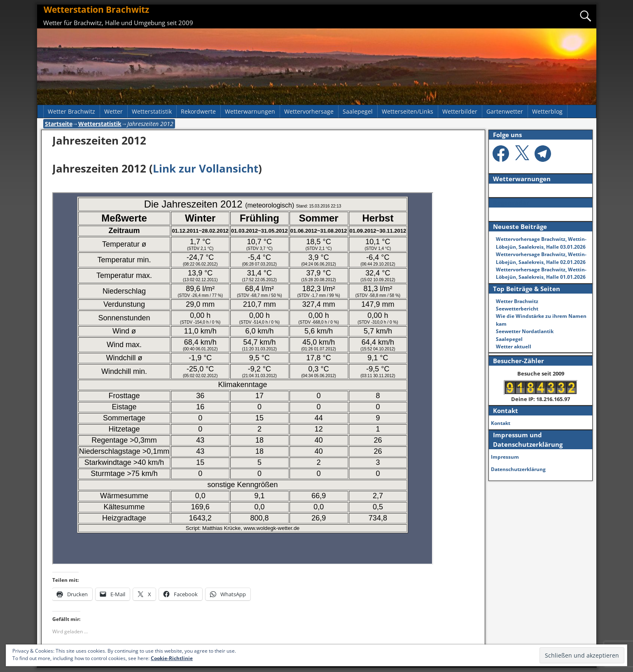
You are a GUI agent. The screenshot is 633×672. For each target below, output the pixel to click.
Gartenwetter (505, 111)
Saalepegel (358, 111)
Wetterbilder (460, 111)
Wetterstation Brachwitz (96, 9)
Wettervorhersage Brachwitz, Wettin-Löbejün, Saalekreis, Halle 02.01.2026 (541, 258)
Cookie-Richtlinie (172, 658)
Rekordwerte (198, 111)
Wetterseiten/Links (408, 111)
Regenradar (511, 203)
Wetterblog (547, 111)
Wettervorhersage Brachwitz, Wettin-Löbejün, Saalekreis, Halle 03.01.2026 (541, 243)
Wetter (113, 111)
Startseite (59, 124)
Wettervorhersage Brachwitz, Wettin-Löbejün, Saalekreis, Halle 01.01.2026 (541, 273)
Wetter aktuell (514, 346)
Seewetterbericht (517, 309)
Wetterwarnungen (250, 111)
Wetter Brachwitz (71, 111)
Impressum (505, 457)
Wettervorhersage (309, 111)
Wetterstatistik (152, 111)
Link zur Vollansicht (206, 168)
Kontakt (501, 423)
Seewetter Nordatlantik (525, 331)
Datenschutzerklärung (518, 469)
